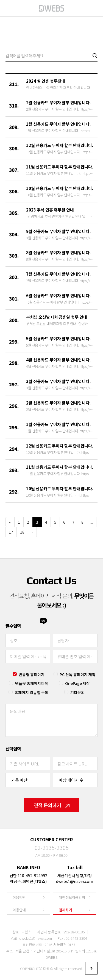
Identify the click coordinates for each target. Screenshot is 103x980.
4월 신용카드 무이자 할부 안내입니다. (58, 360)
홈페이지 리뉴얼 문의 (31, 692)
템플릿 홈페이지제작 (32, 683)
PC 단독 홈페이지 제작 (78, 674)
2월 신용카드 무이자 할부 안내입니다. (58, 102)
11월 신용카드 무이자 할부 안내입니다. (60, 167)
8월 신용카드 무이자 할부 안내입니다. (58, 252)
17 (11, 532)
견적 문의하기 (52, 805)
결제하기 (65, 910)
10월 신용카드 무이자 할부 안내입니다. (60, 188)
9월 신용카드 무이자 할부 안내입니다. (58, 231)
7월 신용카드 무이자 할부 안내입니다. (58, 274)
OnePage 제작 (77, 683)
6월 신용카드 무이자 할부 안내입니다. (58, 295)
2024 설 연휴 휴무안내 (46, 81)
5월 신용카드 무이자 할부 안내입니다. (58, 338)
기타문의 (77, 692)
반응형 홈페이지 (32, 674)
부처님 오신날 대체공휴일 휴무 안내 (57, 317)
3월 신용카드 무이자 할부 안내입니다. (58, 381)
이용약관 (19, 897)
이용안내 (19, 910)
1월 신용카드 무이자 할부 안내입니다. (58, 124)
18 (22, 532)
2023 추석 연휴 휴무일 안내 (50, 210)
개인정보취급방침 (72, 897)
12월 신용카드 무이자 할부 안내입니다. (60, 145)
